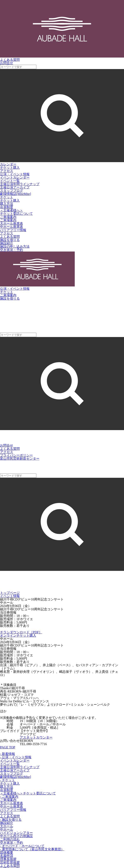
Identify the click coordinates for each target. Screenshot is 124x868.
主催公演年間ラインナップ (20, 184)
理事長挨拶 (8, 859)
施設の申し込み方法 (15, 246)
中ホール (7, 829)
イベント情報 (10, 596)
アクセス (7, 171)
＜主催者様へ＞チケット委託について (16, 212)
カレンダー (8, 164)
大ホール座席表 (11, 223)
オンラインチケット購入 (18, 635)
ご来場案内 (8, 220)
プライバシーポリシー (16, 455)
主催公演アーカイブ (15, 187)
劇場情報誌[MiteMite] (15, 194)
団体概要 (7, 852)
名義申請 (7, 856)
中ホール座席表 (11, 227)
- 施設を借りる (11, 820)
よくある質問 (10, 237)
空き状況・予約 (11, 250)
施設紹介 (7, 243)
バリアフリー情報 (13, 230)
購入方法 (7, 204)
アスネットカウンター (36, 737)
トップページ (10, 593)
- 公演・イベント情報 (16, 757)
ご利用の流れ (10, 839)
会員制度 (7, 207)
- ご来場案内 (9, 797)
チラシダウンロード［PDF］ (21, 632)
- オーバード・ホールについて (22, 846)
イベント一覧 (10, 181)
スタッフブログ (11, 191)
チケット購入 (10, 168)
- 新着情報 (7, 754)
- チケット (7, 780)
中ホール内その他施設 (16, 836)
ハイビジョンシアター (16, 833)
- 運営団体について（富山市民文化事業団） (32, 849)
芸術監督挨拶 (10, 862)
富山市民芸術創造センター (20, 459)
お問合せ (7, 445)
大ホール (7, 826)
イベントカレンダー (15, 177)
